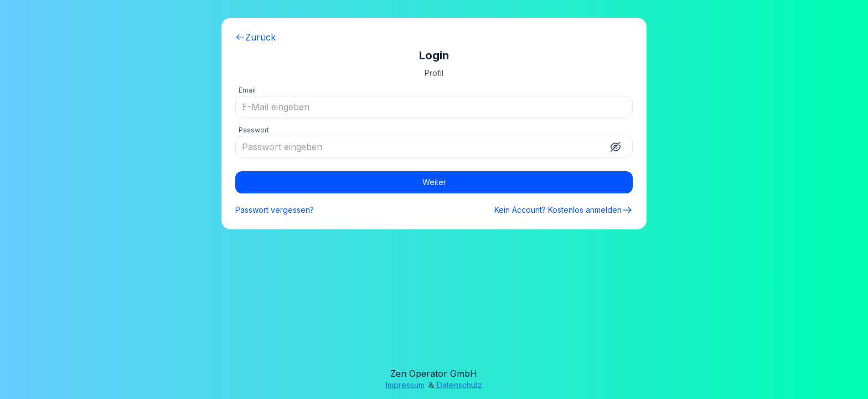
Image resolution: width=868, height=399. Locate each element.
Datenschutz (458, 385)
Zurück (255, 37)
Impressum (405, 385)
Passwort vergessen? (275, 210)
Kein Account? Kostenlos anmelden (564, 210)
